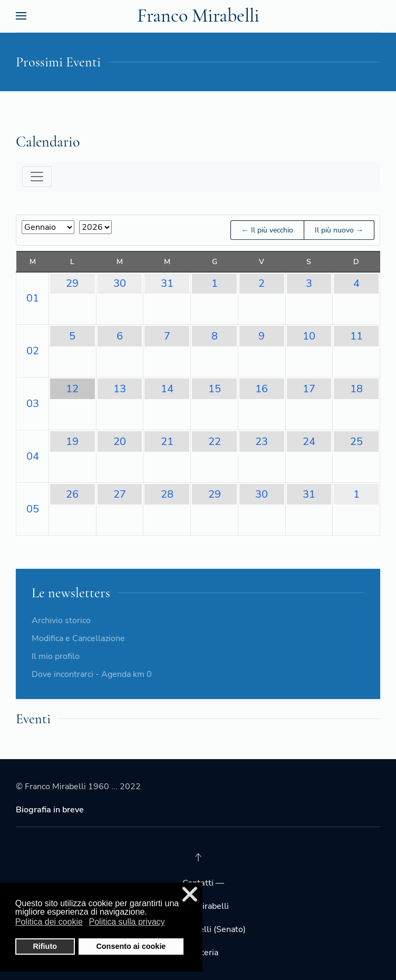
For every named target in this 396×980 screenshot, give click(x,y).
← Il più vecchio (267, 230)
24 (309, 442)
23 (262, 442)
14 (167, 389)
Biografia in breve (50, 810)
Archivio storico (61, 620)
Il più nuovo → (339, 230)
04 (33, 456)
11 (356, 336)
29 (72, 283)
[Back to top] (198, 857)
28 (167, 494)
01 (33, 298)
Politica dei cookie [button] (49, 922)
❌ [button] (190, 894)
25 (356, 442)
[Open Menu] (21, 16)
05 (33, 509)
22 (215, 442)
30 (120, 283)
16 (262, 389)
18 (356, 389)
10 (309, 336)
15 (215, 389)
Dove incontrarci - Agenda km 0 (92, 674)
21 (167, 442)
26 (72, 494)
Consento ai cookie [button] (131, 946)
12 (72, 389)
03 (33, 404)
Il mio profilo (56, 656)
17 (309, 389)
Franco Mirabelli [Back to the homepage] (198, 16)
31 (167, 283)
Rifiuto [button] (45, 946)
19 (72, 442)
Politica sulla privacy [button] (127, 922)
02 (33, 351)
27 (120, 494)
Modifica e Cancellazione (78, 638)
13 (120, 389)
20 (120, 442)
